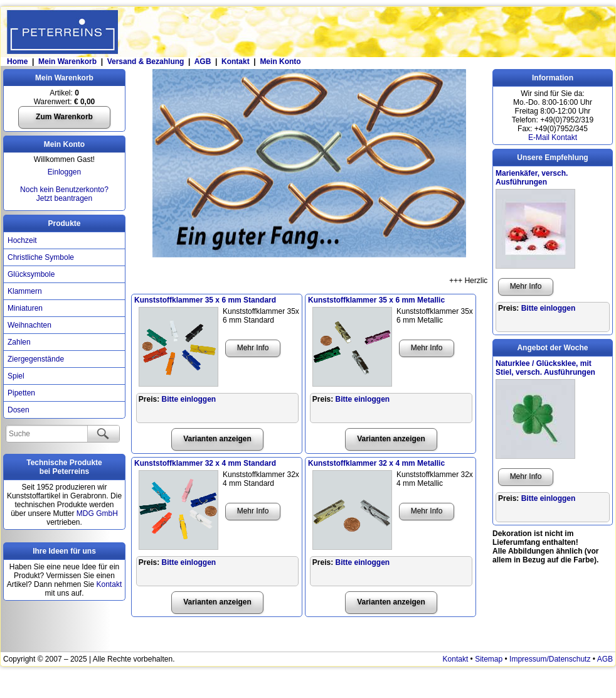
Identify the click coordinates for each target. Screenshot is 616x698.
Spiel (16, 376)
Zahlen (19, 342)
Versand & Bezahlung (146, 62)
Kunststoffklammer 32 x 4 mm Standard (205, 463)
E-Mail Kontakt (553, 137)
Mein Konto (280, 62)
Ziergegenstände (36, 359)
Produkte (64, 223)
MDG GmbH (97, 513)
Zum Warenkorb (64, 117)
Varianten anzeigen (217, 439)
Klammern (25, 291)
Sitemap (489, 659)
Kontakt (236, 62)
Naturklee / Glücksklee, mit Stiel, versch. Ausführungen (545, 368)
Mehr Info (253, 348)
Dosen (19, 410)
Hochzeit (22, 240)
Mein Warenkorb (67, 62)
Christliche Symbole (41, 257)
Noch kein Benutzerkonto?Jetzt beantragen (64, 194)
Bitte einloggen (189, 399)
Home (17, 62)
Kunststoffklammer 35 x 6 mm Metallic (376, 300)
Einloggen (64, 172)
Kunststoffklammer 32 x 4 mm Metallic (376, 463)
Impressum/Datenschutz (550, 659)
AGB (203, 62)
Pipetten (21, 393)
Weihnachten (29, 325)
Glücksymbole (31, 274)
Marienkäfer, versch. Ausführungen (532, 178)
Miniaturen (25, 308)
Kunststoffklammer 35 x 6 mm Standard (205, 300)
